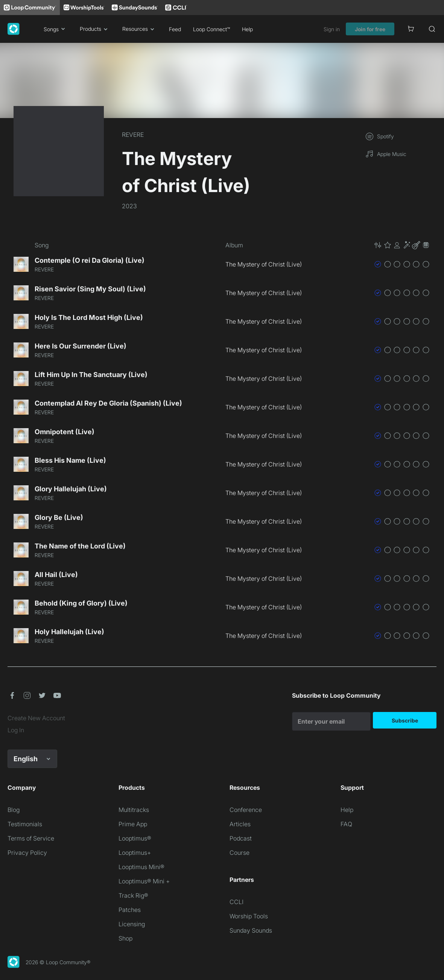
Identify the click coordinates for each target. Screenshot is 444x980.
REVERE (133, 135)
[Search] (432, 29)
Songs (56, 29)
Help (247, 29)
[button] (402, 245)
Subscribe (405, 720)
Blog (14, 810)
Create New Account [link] (36, 718)
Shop (125, 938)
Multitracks (134, 810)
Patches (130, 910)
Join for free (370, 29)
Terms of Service (31, 838)
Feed (175, 29)
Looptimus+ (135, 853)
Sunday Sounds (251, 930)
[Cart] (411, 29)
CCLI (236, 902)
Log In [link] (16, 730)
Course (239, 853)
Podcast (241, 838)
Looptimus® (135, 838)
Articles (240, 824)
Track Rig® (133, 895)
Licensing (132, 924)
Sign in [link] (332, 29)
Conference (246, 810)
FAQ (346, 824)
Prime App (133, 824)
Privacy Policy (27, 853)
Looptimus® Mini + (144, 881)
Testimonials (25, 824)
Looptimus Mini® (141, 867)
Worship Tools (249, 916)
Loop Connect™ (211, 29)
